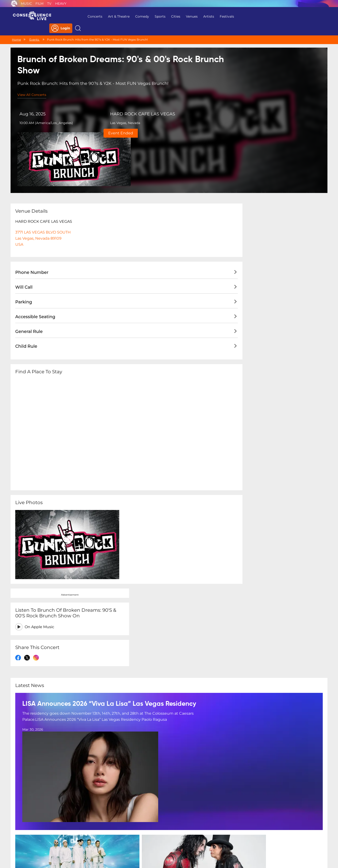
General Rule (29, 270)
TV (49, 4)
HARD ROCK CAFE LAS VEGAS (123, 106)
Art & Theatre (108, 16)
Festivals (216, 16)
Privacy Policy (107, 838)
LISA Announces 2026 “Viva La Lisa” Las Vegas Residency (109, 584)
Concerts (84, 16)
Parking (24, 241)
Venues (181, 16)
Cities (165, 16)
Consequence (14, 4)
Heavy (61, 4)
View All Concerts (32, 87)
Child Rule (26, 285)
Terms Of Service (138, 838)
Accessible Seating (35, 255)
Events (35, 30)
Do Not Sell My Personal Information (212, 838)
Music (26, 4)
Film (39, 4)
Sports (149, 16)
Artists (198, 16)
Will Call (24, 226)
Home (16, 30)
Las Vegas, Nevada (105, 115)
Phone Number (32, 211)
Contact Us (167, 838)
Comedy (131, 16)
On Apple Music (263, 179)
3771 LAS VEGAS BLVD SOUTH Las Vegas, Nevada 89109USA (43, 177)
